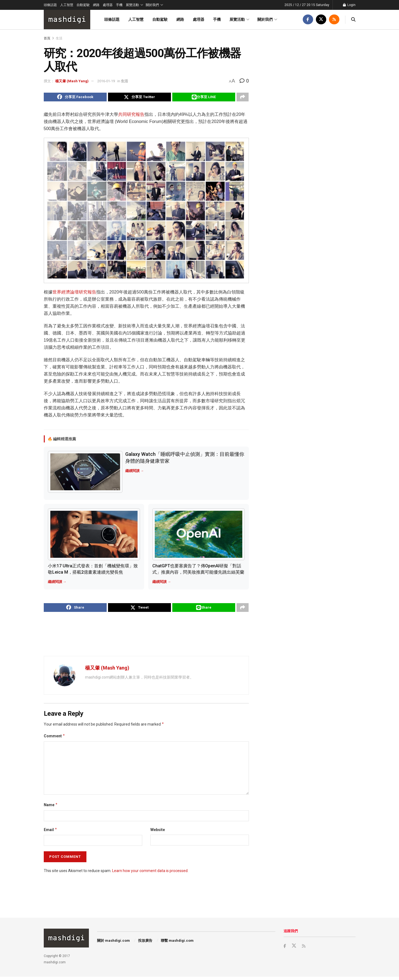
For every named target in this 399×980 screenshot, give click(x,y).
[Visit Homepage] (67, 20)
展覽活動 (132, 5)
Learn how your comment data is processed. (150, 874)
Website (158, 833)
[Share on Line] (204, 98)
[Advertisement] (146, 637)
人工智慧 (67, 5)
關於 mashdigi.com (113, 944)
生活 (59, 38)
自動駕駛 (83, 5)
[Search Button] (353, 20)
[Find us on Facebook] (308, 20)
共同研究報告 (131, 116)
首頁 (47, 38)
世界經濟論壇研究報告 (74, 293)
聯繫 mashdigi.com (177, 944)
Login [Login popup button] (349, 5)
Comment (55, 739)
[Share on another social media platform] (243, 98)
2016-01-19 (106, 81)
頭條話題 (50, 5)
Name (51, 808)
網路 (96, 5)
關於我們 (152, 5)
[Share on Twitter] (139, 98)
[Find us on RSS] (334, 20)
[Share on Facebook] (75, 98)
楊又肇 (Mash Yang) (72, 81)
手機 (119, 5)
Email (51, 833)
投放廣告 (145, 944)
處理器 (108, 5)
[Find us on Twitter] (321, 20)
